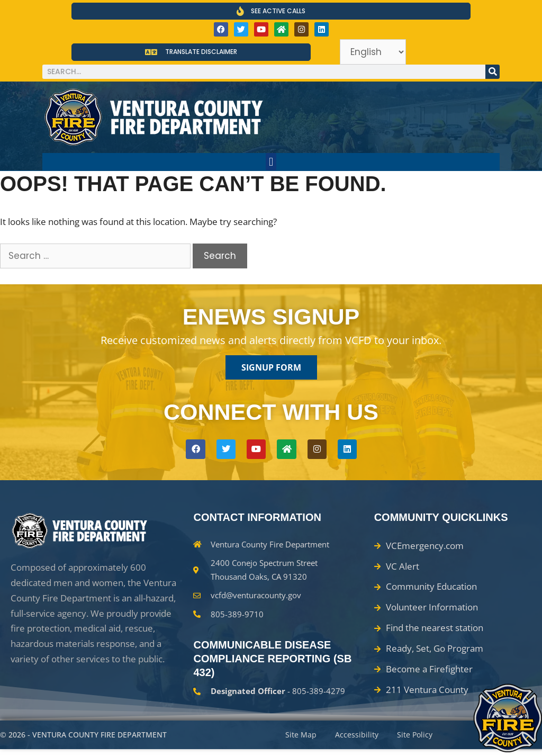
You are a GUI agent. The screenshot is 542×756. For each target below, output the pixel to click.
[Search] (493, 72)
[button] (271, 162)
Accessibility (361, 738)
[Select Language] (373, 52)
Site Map (302, 738)
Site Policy (422, 738)
